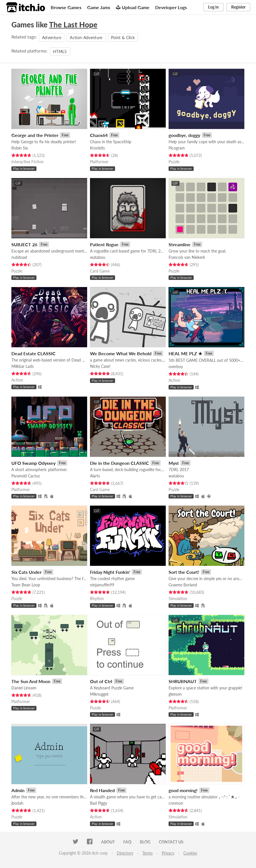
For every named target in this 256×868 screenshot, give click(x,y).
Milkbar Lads (22, 366)
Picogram (177, 148)
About (108, 842)
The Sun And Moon (31, 681)
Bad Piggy (99, 803)
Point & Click (123, 38)
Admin (18, 790)
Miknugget (99, 694)
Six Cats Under (26, 572)
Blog (145, 842)
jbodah (17, 803)
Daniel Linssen (24, 688)
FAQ (127, 842)
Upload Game (133, 7)
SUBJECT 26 (24, 244)
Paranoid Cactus (26, 476)
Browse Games (66, 7)
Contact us (171, 842)
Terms (148, 853)
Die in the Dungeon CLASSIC (119, 463)
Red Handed (102, 790)
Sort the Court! (184, 572)
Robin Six (20, 148)
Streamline (180, 244)
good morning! (183, 790)
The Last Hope (73, 25)
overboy (176, 367)
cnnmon (176, 803)
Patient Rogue (104, 244)
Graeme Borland (183, 585)
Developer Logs (171, 7)
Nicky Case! (100, 366)
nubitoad (19, 257)
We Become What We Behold (121, 353)
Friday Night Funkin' (110, 572)
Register (238, 7)
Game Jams (99, 7)
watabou (98, 257)
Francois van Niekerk (187, 257)
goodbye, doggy (184, 135)
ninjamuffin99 (102, 585)
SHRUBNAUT (183, 681)
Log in (213, 7)
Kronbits (97, 148)
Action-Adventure (86, 38)
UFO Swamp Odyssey (33, 463)
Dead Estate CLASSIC (33, 353)
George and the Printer (35, 135)
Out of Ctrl (101, 681)
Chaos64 (99, 135)
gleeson (175, 694)
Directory (125, 853)
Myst (174, 463)
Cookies (190, 853)
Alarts (95, 476)
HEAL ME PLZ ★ (185, 353)
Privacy (168, 853)
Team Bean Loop (26, 585)
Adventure (52, 38)
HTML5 (60, 52)
